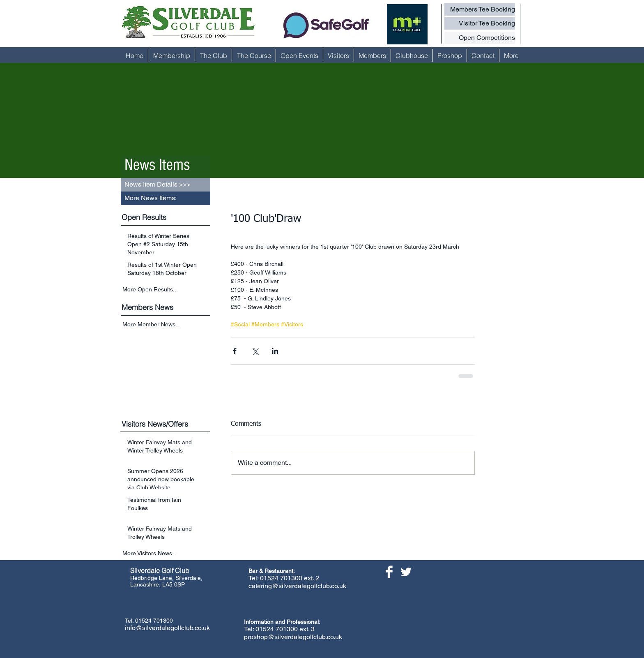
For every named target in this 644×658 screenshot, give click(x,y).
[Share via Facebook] (235, 351)
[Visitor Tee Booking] (480, 23)
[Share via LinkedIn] (275, 351)
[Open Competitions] (480, 38)
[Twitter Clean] (406, 572)
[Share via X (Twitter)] (255, 351)
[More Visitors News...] (166, 553)
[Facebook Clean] (389, 572)
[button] (166, 198)
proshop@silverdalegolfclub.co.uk (293, 637)
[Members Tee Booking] (480, 9)
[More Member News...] (166, 325)
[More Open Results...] (166, 289)
